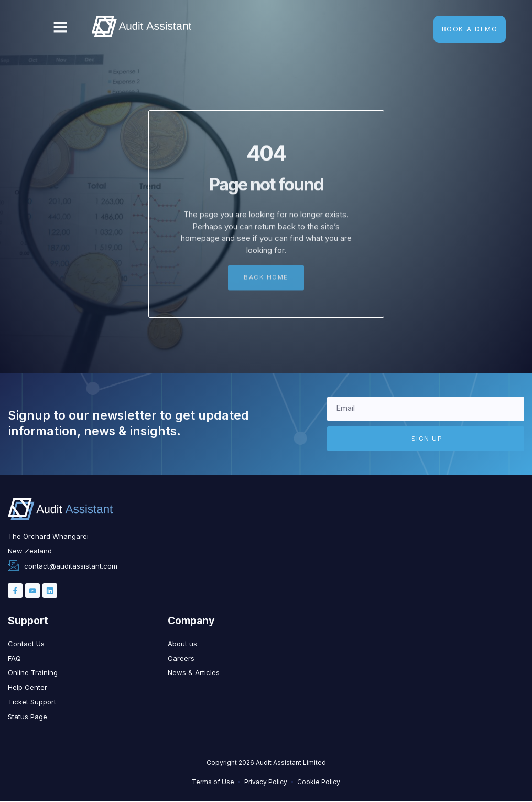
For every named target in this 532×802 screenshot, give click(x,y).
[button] (60, 27)
